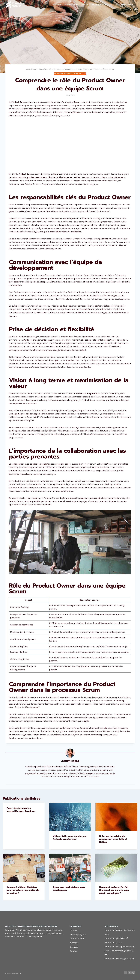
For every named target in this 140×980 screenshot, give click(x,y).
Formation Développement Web (120, 947)
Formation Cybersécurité (116, 938)
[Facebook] (126, 973)
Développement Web (101, 5)
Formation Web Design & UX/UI (120, 959)
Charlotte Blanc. (70, 761)
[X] (129, 973)
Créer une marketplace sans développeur (69, 889)
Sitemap (74, 930)
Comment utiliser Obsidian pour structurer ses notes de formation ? (23, 890)
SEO (117, 5)
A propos (74, 943)
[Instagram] (133, 973)
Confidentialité (77, 939)
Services (74, 947)
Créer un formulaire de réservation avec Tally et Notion (113, 839)
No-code (57, 5)
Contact (74, 951)
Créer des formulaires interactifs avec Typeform (21, 810)
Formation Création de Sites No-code (70, 74)
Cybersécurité (71, 5)
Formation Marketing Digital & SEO (119, 953)
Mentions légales (78, 934)
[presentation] (70, 817)
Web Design (127, 5)
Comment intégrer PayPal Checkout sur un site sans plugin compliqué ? (114, 890)
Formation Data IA (113, 942)
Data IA (84, 5)
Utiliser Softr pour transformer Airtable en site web (70, 837)
